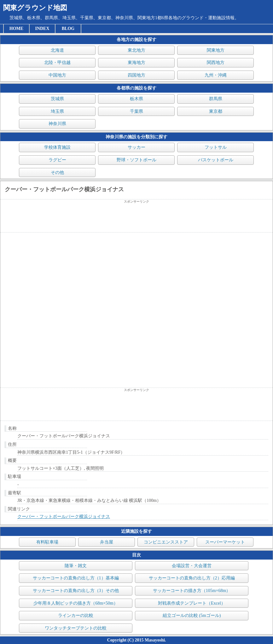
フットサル (216, 147)
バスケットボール (216, 160)
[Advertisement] (136, 218)
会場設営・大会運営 (192, 566)
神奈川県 (57, 124)
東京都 (216, 111)
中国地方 (57, 75)
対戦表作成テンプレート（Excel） (192, 603)
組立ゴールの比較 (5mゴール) (192, 615)
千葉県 (136, 111)
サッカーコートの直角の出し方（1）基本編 (76, 578)
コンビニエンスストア (166, 542)
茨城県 (57, 99)
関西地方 (216, 63)
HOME (16, 29)
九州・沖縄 (216, 75)
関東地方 (216, 50)
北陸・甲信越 (57, 63)
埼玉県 (57, 111)
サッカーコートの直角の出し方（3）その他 (76, 591)
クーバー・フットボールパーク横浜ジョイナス (64, 517)
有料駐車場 (47, 542)
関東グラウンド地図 (35, 8)
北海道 (57, 50)
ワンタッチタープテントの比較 (76, 628)
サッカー (136, 147)
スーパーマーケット (225, 542)
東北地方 (136, 50)
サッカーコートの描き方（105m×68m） (192, 591)
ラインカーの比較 (76, 615)
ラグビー (57, 160)
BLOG (68, 29)
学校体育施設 (57, 147)
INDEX (42, 29)
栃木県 (136, 99)
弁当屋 (107, 542)
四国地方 (136, 75)
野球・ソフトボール (136, 160)
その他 (57, 172)
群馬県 (216, 99)
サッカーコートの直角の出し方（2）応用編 (192, 578)
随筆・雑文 (76, 566)
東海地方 (136, 63)
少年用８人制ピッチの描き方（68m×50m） (76, 603)
